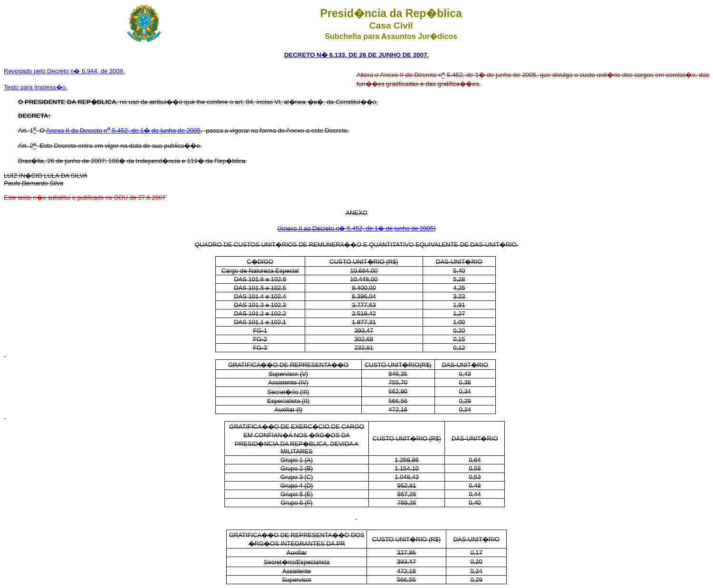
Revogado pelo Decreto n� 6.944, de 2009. (64, 71)
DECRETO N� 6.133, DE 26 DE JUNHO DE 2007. (357, 55)
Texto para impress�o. (36, 87)
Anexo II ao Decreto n (309, 228)
